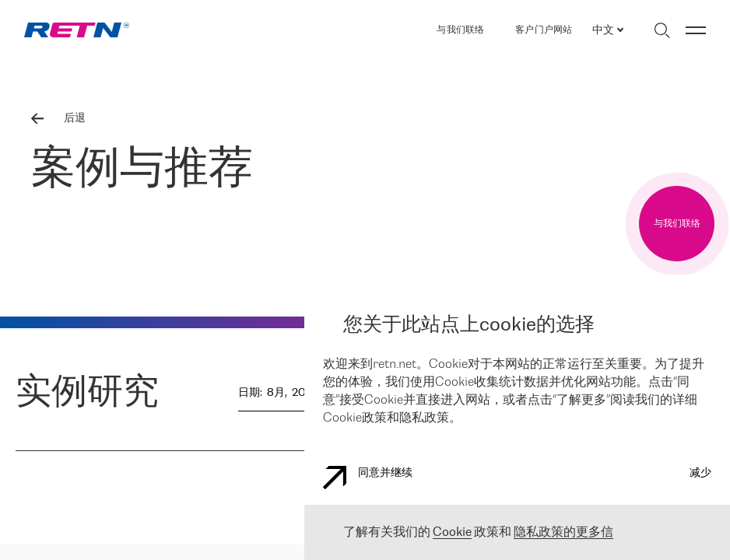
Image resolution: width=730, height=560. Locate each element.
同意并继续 (368, 478)
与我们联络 (460, 30)
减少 (700, 473)
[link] (77, 30)
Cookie (452, 532)
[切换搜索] (662, 30)
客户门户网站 (544, 30)
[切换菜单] (696, 30)
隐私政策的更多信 (563, 532)
